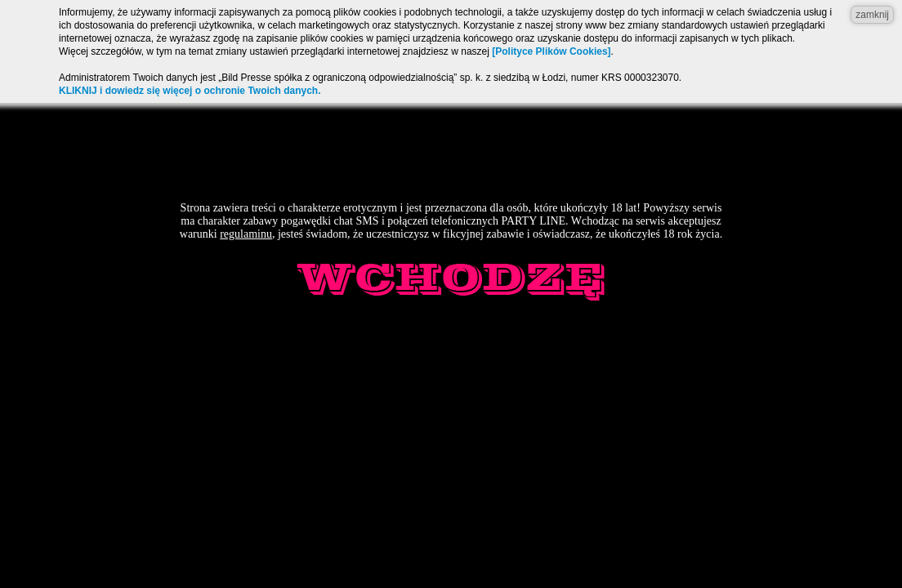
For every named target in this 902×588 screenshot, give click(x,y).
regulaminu (246, 234)
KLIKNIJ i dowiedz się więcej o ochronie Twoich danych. (190, 91)
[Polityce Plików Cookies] (551, 51)
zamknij (872, 15)
